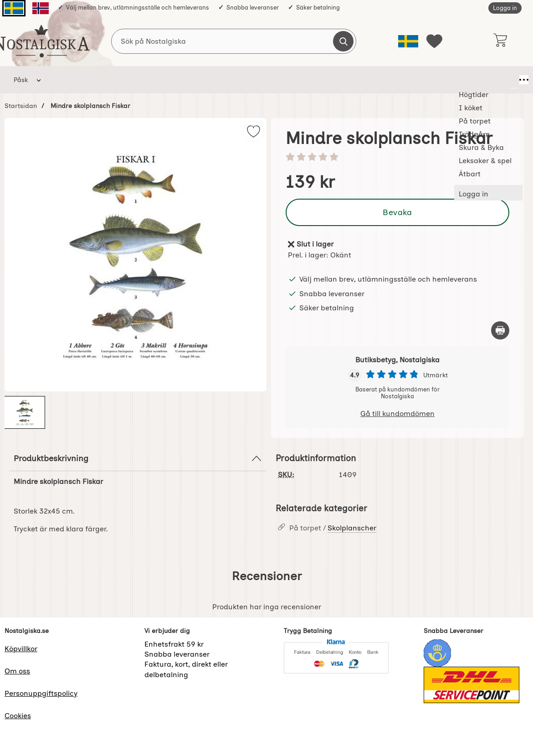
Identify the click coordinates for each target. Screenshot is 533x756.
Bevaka (397, 212)
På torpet (151, 80)
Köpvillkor (21, 649)
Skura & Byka (250, 80)
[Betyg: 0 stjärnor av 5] (397, 158)
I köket (108, 80)
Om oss (17, 671)
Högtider (66, 80)
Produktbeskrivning (138, 458)
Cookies (18, 716)
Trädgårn (197, 80)
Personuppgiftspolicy (41, 693)
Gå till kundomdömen (397, 414)
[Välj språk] (408, 41)
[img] (254, 131)
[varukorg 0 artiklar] (500, 41)
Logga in (505, 8)
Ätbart (364, 80)
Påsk (21, 80)
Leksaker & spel (312, 80)
